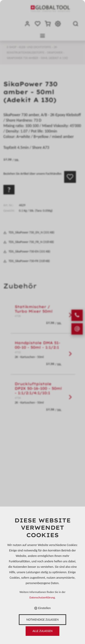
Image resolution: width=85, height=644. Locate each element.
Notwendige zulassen (42, 620)
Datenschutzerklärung (42, 597)
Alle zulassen (42, 631)
